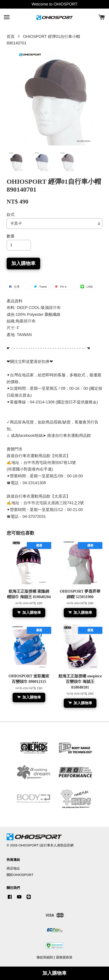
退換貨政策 (64, 957)
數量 (11, 236)
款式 (11, 215)
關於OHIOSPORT (20, 875)
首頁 (11, 37)
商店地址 (13, 868)
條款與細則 (45, 957)
